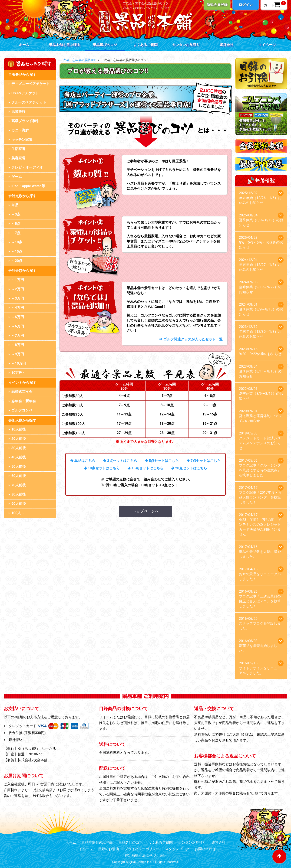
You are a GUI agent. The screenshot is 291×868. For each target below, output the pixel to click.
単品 (15, 205)
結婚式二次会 (22, 392)
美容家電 (18, 158)
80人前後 (19, 494)
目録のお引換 (109, 849)
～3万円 (18, 298)
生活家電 (18, 149)
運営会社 (226, 45)
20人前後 (19, 439)
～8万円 (18, 345)
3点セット (115, 461)
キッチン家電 (22, 140)
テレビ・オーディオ (27, 167)
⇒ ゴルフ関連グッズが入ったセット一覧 (191, 339)
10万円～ (19, 373)
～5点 (16, 224)
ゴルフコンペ (22, 410)
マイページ (267, 45)
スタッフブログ (177, 849)
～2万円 (18, 289)
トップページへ (145, 511)
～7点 (16, 233)
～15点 (17, 251)
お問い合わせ (205, 849)
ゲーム (17, 177)
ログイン (246, 5)
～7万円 (18, 336)
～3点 (16, 214)
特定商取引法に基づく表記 (145, 855)
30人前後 (19, 448)
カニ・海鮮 (20, 130)
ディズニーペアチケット (31, 84)
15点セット (141, 468)
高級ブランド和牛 (25, 121)
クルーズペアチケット (29, 102)
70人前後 (19, 485)
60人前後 (19, 476)
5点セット (157, 461)
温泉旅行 (18, 112)
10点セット (97, 468)
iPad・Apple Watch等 (28, 186)
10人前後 (19, 429)
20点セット (184, 468)
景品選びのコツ (105, 45)
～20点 (17, 261)
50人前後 (19, 467)
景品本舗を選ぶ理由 (64, 45)
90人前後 (19, 504)
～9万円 (18, 354)
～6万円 (18, 326)
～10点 (17, 242)
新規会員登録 (217, 5)
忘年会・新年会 (24, 401)
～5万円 (18, 317)
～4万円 (18, 308)
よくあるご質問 (145, 45)
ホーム (24, 45)
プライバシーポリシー (142, 849)
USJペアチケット (25, 93)
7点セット (199, 461)
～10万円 (19, 363)
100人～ (18, 513)
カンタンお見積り (186, 45)
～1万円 (18, 280)
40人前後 (19, 457)
